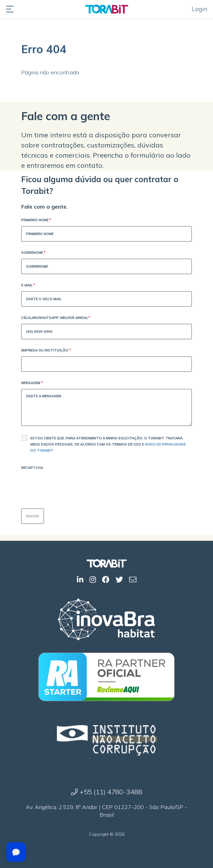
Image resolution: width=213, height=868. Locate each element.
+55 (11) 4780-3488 (107, 792)
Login (200, 9)
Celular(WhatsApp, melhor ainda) (56, 318)
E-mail (28, 286)
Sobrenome (33, 253)
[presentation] (68, 486)
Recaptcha (32, 468)
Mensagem (32, 383)
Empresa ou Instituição (46, 351)
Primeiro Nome (36, 220)
